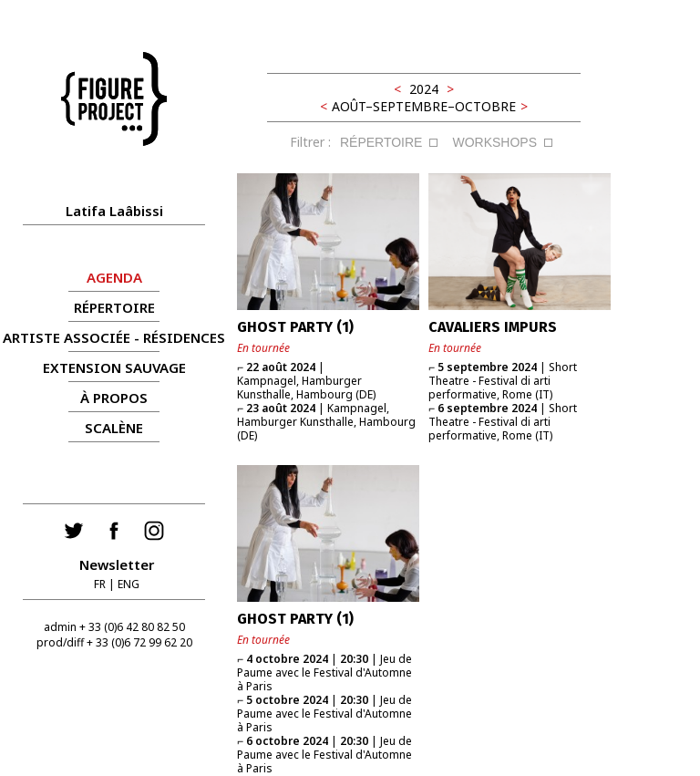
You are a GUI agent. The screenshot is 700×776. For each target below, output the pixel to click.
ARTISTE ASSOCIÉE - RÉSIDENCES (114, 337)
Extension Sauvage (114, 367)
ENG (129, 584)
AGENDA (114, 277)
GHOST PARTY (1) (295, 327)
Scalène (114, 428)
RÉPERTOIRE (114, 307)
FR (100, 584)
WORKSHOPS (494, 142)
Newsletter (117, 564)
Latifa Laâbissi (114, 211)
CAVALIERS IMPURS (493, 327)
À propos (114, 398)
